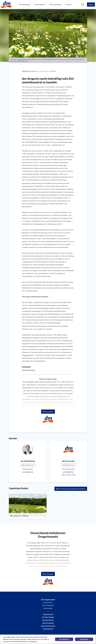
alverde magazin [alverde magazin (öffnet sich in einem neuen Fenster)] (48, 623)
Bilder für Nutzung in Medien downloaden (71, 489)
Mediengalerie (40, 4)
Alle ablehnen (64, 639)
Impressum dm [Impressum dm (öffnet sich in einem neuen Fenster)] (48, 629)
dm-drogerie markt (32, 382)
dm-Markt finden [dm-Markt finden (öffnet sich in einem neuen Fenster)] (48, 617)
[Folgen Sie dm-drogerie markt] (91, 5)
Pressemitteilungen (29, 370)
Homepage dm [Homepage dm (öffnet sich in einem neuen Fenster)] (48, 614)
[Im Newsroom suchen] (83, 5)
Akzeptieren (84, 639)
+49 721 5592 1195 (68, 475)
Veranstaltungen (55, 4)
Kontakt (69, 4)
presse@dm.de (28, 472)
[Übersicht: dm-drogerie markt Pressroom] (6, 5)
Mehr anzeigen (48, 412)
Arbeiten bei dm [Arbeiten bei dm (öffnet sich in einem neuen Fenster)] (48, 620)
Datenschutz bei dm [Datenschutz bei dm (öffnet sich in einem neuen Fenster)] (48, 626)
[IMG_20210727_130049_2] (28, 508)
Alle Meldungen (25, 4)
